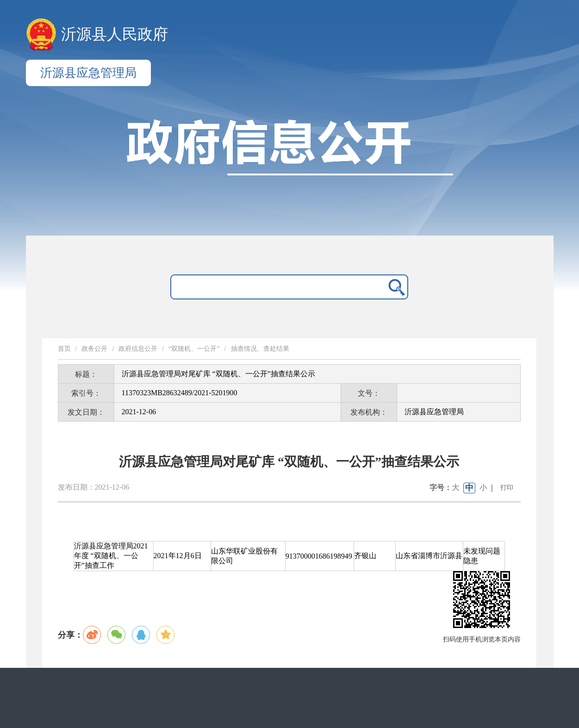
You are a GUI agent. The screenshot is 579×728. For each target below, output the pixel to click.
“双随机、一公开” (194, 349)
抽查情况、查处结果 (260, 349)
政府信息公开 (138, 349)
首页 (64, 349)
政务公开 (94, 349)
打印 (507, 488)
